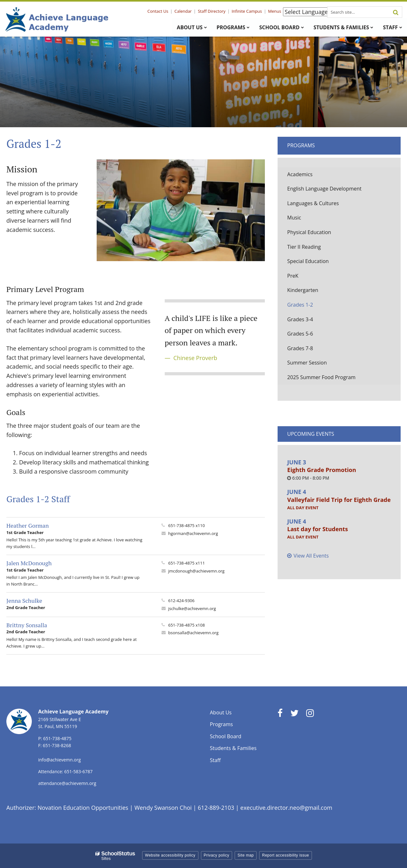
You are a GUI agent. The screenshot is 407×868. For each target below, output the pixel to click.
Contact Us (158, 11)
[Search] (396, 12)
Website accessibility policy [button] (170, 855)
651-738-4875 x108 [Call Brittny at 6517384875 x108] (186, 625)
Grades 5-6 (300, 334)
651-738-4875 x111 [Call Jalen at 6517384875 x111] (186, 563)
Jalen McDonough (29, 563)
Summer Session (307, 363)
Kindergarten (303, 290)
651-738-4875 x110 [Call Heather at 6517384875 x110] (186, 525)
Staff (215, 760)
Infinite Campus (247, 11)
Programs (301, 145)
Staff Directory (212, 11)
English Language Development (324, 189)
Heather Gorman (28, 525)
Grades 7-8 (300, 348)
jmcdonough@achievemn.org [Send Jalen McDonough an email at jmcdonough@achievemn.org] (196, 571)
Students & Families (233, 748)
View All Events (311, 556)
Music (294, 218)
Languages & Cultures (313, 203)
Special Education (308, 261)
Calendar (183, 11)
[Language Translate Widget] (308, 12)
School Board (226, 736)
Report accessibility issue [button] (286, 855)
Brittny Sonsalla (27, 625)
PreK (293, 276)
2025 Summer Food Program (321, 377)
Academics (300, 174)
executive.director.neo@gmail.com (286, 808)
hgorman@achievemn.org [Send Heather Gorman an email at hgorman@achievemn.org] (193, 533)
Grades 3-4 (300, 319)
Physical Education (309, 232)
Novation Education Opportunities (83, 808)
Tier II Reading (304, 247)
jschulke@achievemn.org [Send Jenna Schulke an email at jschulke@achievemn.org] (192, 608)
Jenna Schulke (24, 601)
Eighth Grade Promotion (321, 470)
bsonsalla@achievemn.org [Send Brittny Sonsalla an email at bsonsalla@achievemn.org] (193, 633)
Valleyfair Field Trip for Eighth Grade (339, 500)
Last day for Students (317, 529)
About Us (221, 712)
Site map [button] (246, 855)
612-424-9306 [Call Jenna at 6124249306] (181, 601)
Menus (275, 11)
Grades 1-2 (300, 305)
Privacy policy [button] (217, 855)
